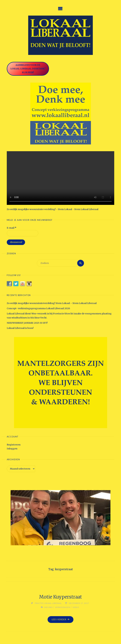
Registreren (14, 445)
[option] (60, 518)
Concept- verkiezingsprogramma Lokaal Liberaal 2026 (38, 308)
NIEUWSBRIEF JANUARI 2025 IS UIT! (27, 323)
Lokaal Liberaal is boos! (20, 328)
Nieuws (48, 607)
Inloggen (12, 449)
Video (76, 607)
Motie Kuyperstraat (60, 597)
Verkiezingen (63, 607)
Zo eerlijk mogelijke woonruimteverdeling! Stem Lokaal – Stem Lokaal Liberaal (52, 303)
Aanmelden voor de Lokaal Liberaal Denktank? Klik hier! (28, 69)
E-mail (12, 228)
